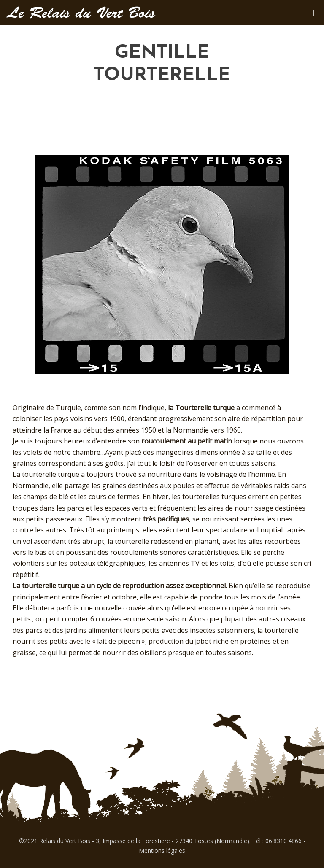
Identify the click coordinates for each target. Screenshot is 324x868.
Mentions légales (162, 851)
